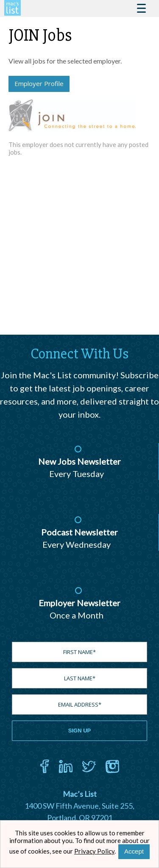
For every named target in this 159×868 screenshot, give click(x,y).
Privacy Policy (94, 851)
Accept (134, 851)
